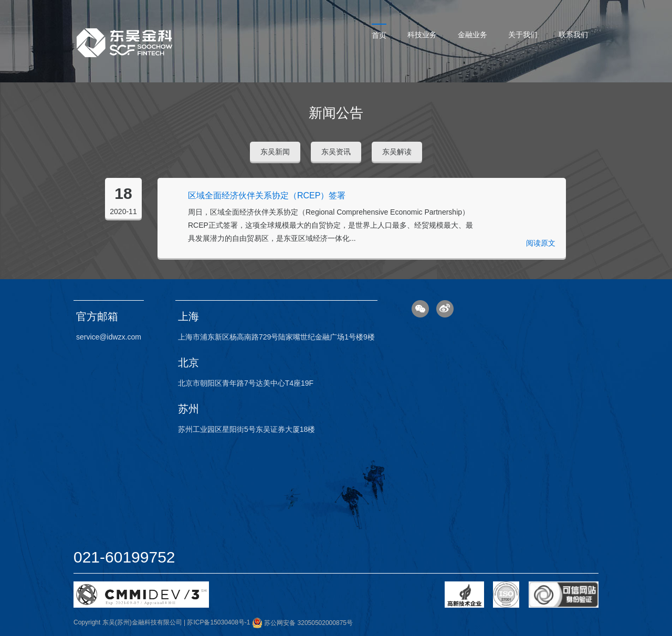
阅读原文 (541, 243)
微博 (445, 309)
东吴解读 (397, 152)
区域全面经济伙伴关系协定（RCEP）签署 (267, 195)
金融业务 (472, 35)
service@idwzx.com (109, 337)
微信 (420, 309)
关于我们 (523, 35)
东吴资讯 (336, 152)
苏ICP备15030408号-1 (218, 623)
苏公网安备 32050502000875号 (302, 623)
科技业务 (422, 35)
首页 (379, 35)
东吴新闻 (275, 152)
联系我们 (573, 35)
